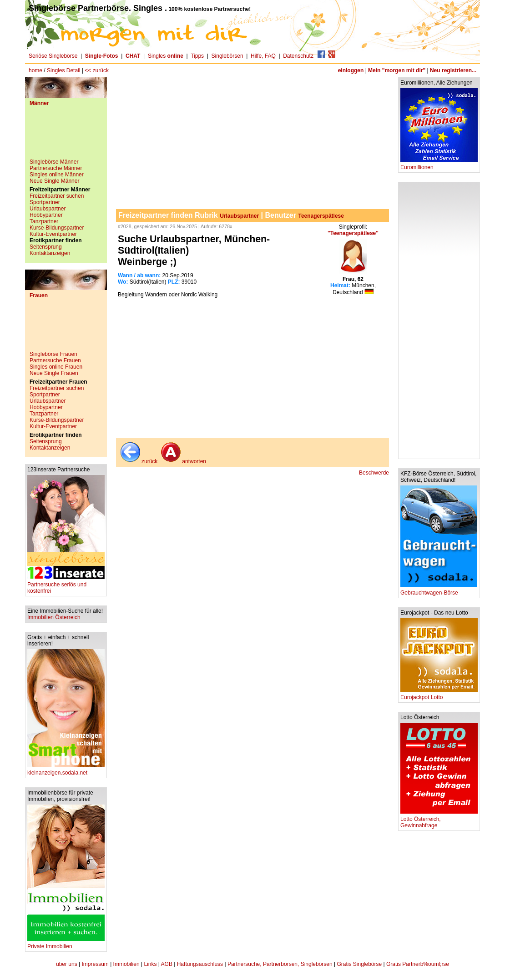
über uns (67, 964)
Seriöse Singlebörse (53, 56)
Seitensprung (46, 247)
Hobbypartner (46, 215)
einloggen (351, 70)
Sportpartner (45, 202)
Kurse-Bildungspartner (57, 228)
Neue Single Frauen (54, 373)
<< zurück (97, 70)
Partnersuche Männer (56, 168)
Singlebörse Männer (54, 162)
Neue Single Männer (54, 181)
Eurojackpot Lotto (439, 695)
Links (150, 964)
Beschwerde (374, 473)
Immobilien (126, 964)
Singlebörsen (227, 56)
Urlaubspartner (48, 209)
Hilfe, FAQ (263, 56)
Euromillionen (439, 165)
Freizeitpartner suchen (57, 196)
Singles (166, 56)
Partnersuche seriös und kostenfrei (66, 585)
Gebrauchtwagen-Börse (439, 590)
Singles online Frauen (56, 367)
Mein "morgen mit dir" (397, 70)
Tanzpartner (44, 221)
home (35, 70)
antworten (183, 461)
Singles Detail (63, 70)
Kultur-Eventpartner (53, 234)
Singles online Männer (57, 175)
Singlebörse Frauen (53, 354)
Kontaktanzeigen (50, 253)
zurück (138, 461)
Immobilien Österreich (54, 617)
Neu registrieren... (453, 70)
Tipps (197, 56)
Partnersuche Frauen (55, 360)
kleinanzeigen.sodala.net (66, 770)
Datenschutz (298, 56)
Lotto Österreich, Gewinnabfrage (439, 820)
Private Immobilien (66, 944)
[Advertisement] (66, 136)
